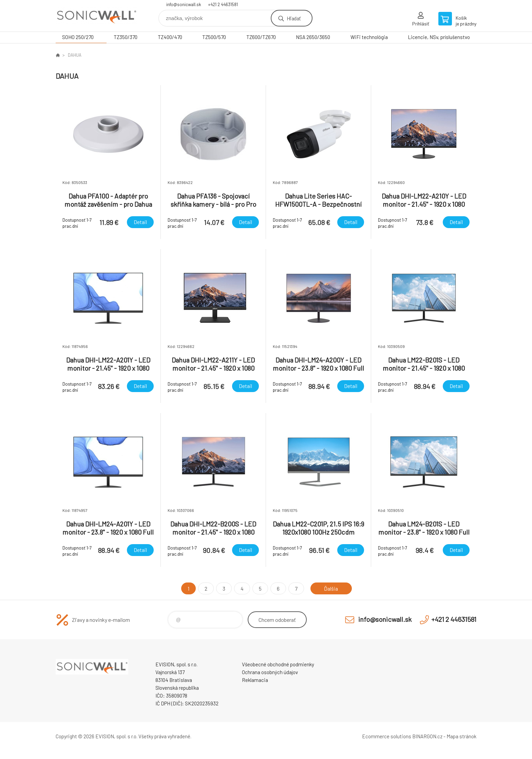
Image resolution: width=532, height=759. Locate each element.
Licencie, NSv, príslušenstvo (439, 37)
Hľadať (294, 18)
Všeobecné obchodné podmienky (278, 664)
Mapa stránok (461, 736)
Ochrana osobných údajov (270, 672)
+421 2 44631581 (223, 4)
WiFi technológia (369, 37)
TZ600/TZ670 (261, 37)
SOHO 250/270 (78, 37)
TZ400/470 (170, 37)
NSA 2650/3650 (313, 37)
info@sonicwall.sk (184, 4)
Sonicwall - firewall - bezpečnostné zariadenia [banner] (96, 16)
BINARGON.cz (427, 736)
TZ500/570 (214, 37)
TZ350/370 (126, 37)
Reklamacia (255, 680)
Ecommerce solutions (387, 736)
